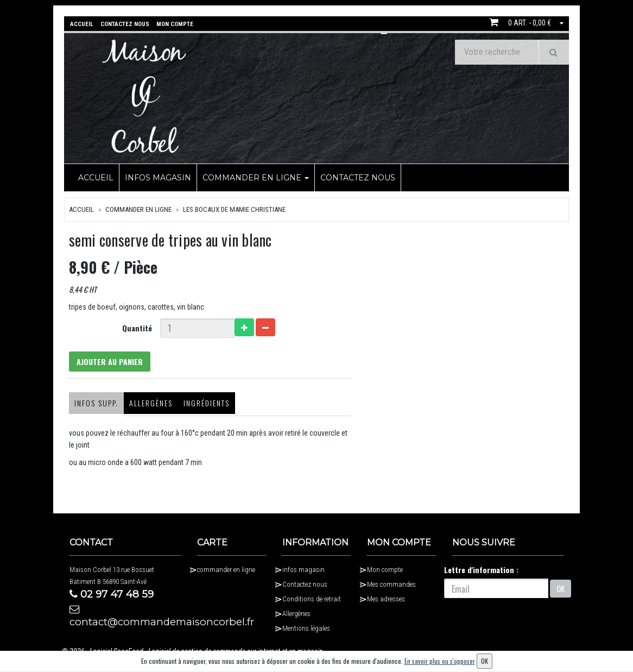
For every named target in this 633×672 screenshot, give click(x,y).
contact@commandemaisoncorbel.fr (125, 619)
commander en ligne (256, 177)
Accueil (96, 177)
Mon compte (385, 572)
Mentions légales (306, 630)
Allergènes (146, 405)
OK (561, 591)
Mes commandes (391, 586)
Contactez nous (358, 177)
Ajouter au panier (108, 362)
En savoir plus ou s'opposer (440, 661)
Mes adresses (386, 601)
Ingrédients (202, 405)
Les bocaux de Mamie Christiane (234, 209)
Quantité (134, 327)
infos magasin (158, 177)
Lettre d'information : (481, 572)
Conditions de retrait (312, 601)
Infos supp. (91, 405)
